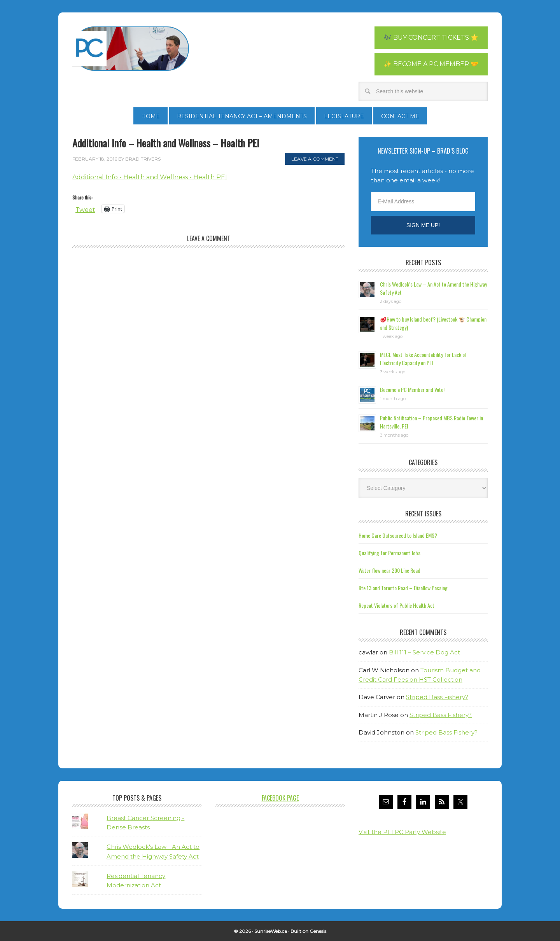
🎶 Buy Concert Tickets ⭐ (431, 38)
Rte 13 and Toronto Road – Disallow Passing (403, 588)
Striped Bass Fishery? (437, 697)
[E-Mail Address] (423, 201)
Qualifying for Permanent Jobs (389, 553)
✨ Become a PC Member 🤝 (431, 64)
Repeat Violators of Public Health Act (396, 605)
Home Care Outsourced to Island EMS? (398, 535)
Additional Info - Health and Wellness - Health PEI (150, 177)
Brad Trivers (131, 49)
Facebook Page (280, 798)
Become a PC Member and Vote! (412, 389)
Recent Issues (423, 514)
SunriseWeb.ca (271, 931)
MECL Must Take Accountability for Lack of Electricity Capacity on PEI (423, 359)
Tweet (85, 209)
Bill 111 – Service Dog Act (424, 652)
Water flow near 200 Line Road (389, 570)
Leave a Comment (315, 159)
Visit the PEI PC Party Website (402, 832)
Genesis (318, 931)
